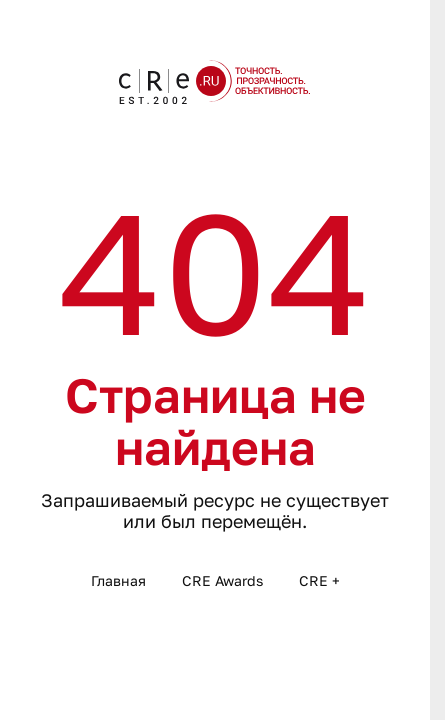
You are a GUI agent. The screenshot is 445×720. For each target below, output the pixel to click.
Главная (118, 580)
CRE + (319, 580)
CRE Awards (222, 580)
